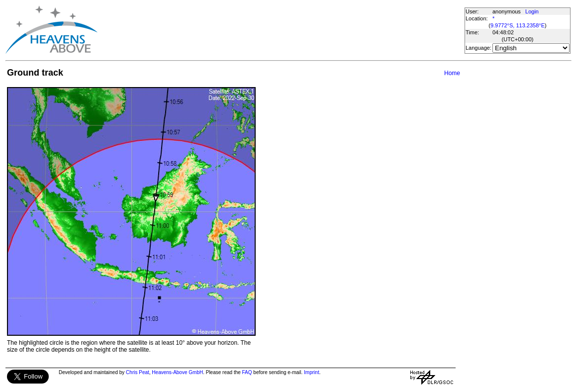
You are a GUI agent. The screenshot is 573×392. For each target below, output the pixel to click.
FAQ (247, 372)
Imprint (312, 372)
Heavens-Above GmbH (177, 372)
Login (532, 11)
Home (452, 73)
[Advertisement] (281, 30)
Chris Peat (138, 372)
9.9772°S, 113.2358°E (518, 25)
